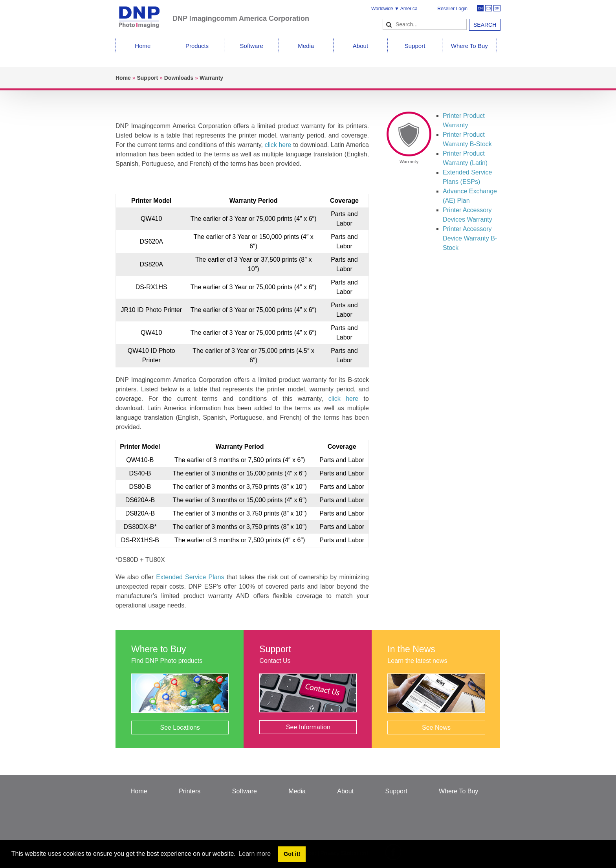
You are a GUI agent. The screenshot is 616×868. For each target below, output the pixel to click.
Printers (190, 791)
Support (415, 46)
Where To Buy (469, 46)
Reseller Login (452, 9)
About (360, 46)
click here (278, 145)
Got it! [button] (292, 854)
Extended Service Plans (190, 577)
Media (306, 46)
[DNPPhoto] (144, 14)
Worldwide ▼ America (394, 9)
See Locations (180, 728)
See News (436, 728)
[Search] (425, 24)
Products (197, 46)
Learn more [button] (255, 854)
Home (143, 46)
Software (252, 46)
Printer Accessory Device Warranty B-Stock (470, 238)
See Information (308, 727)
